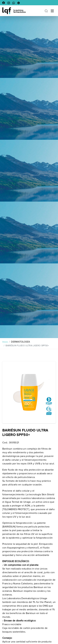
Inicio (5, 342)
